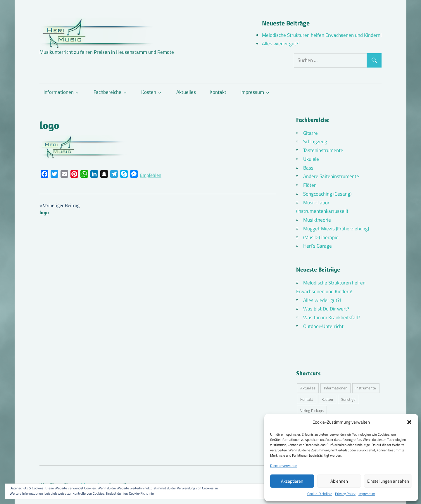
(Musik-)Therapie (321, 237)
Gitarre (310, 133)
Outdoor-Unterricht (323, 326)
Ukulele (311, 159)
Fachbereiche (107, 92)
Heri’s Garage (318, 246)
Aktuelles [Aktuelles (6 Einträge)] (308, 388)
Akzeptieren (292, 481)
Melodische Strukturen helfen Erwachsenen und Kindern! (322, 35)
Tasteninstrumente (323, 150)
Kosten (149, 92)
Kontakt (218, 92)
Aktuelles (186, 92)
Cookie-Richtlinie (320, 494)
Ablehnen (339, 481)
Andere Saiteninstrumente (331, 176)
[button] (409, 422)
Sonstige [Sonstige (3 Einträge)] (348, 399)
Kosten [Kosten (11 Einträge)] (327, 399)
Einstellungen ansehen (388, 481)
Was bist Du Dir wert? (326, 309)
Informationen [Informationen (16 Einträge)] (336, 388)
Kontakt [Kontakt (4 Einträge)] (307, 399)
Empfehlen (151, 175)
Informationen (59, 92)
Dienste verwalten (284, 466)
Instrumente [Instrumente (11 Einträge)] (366, 388)
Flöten (310, 185)
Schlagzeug (315, 141)
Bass (308, 168)
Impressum (367, 494)
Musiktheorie (317, 220)
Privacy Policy (345, 494)
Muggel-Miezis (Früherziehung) (336, 229)
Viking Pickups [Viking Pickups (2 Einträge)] (312, 410)
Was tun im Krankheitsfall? (332, 317)
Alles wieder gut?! (281, 44)
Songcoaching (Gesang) (327, 194)
